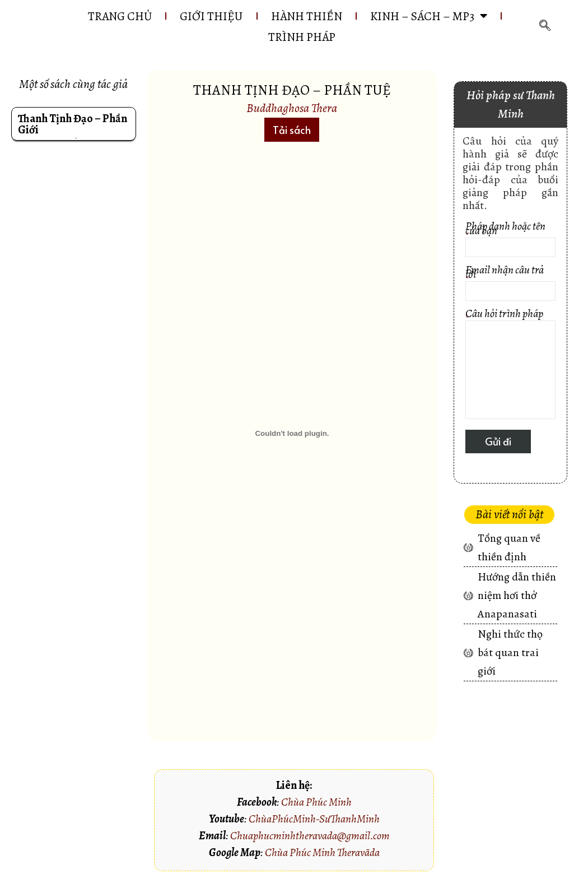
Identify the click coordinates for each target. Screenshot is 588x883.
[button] (292, 130)
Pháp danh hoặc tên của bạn (510, 241)
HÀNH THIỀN (307, 16)
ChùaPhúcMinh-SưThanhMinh (314, 819)
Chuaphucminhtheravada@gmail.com (310, 836)
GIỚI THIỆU (209, 16)
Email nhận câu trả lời (510, 285)
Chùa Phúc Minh (316, 803)
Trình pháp (302, 38)
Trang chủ (114, 16)
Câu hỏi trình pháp (510, 366)
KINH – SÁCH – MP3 (433, 16)
